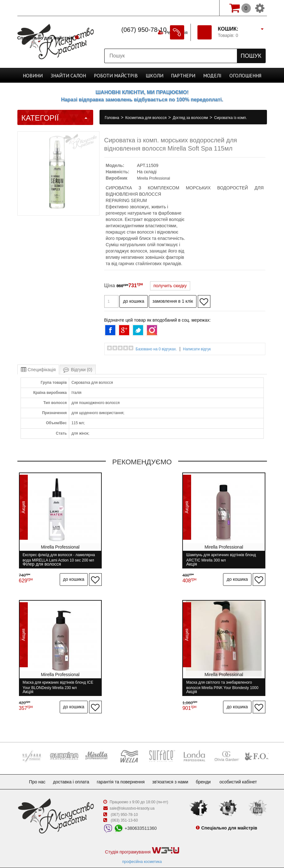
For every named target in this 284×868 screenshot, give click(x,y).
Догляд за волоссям (191, 118)
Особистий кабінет (245, 770)
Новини (41, 75)
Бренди (208, 770)
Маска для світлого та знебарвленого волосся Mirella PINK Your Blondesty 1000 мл (56, 679)
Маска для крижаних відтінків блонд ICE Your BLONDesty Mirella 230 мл (223, 558)
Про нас (32, 770)
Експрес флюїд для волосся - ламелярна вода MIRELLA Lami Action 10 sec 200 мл (56, 558)
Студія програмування (142, 838)
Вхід (205, 8)
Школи (153, 75)
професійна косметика (142, 849)
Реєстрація (176, 8)
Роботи (117, 75)
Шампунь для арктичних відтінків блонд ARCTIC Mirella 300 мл (142, 558)
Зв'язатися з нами (173, 770)
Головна (113, 118)
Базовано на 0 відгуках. (156, 349)
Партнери (179, 75)
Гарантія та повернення (121, 770)
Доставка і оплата (69, 770)
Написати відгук (197, 349)
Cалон (73, 75)
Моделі (206, 75)
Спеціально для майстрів (45, 7)
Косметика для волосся (147, 118)
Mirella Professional (153, 178)
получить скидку (170, 286)
